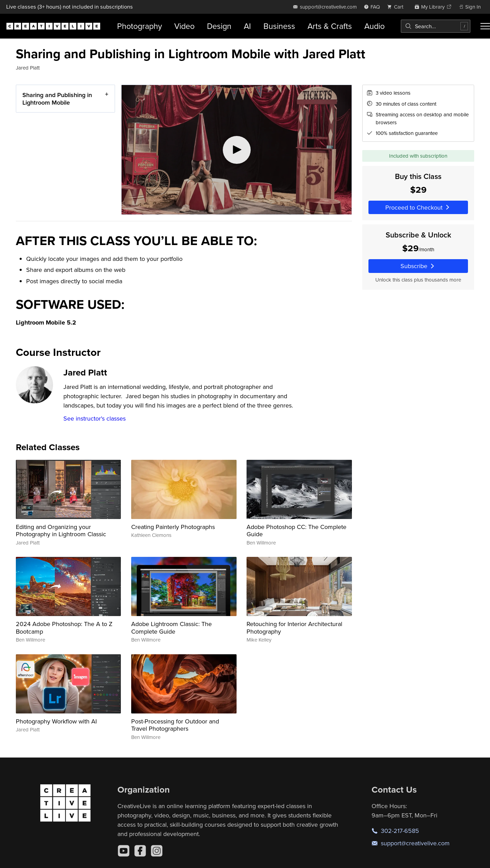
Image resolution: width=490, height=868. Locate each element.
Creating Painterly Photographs (173, 527)
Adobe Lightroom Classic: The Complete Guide (171, 628)
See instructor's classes (95, 418)
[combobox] (436, 26)
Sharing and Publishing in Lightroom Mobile (57, 99)
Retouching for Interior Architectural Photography (294, 628)
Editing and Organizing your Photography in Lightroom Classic (61, 531)
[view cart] (397, 7)
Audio (374, 26)
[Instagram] (157, 851)
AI (247, 26)
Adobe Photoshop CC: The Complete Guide (296, 531)
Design (219, 26)
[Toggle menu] (485, 26)
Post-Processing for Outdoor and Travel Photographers (175, 725)
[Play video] (237, 150)
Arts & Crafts (330, 26)
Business (279, 26)
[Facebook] (140, 851)
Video (184, 26)
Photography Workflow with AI (56, 721)
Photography (139, 26)
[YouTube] (124, 851)
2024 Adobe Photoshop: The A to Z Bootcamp (64, 628)
